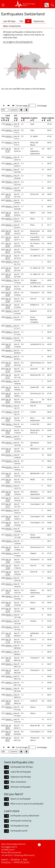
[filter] (4, 120)
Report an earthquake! (21, 799)
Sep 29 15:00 (8, 518)
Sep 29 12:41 (8, 591)
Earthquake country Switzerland (25, 816)
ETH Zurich (25, 862)
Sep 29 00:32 (8, 232)
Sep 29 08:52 (8, 727)
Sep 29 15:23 (8, 499)
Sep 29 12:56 (8, 573)
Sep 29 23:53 (8, 288)
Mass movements (12, 26)
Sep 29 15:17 (8, 505)
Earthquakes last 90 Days (22, 767)
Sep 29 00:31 (8, 238)
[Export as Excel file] (21, 110)
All (28, 21)
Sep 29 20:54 (8, 401)
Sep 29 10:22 (8, 671)
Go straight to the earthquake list (18, 42)
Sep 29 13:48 (8, 548)
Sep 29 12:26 (8, 604)
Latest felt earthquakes (21, 772)
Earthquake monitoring (21, 821)
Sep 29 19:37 (8, 419)
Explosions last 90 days (21, 777)
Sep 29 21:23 (8, 370)
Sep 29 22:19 (8, 364)
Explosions (39, 21)
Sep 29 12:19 (8, 610)
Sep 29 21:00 (8, 388)
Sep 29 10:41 (8, 659)
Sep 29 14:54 (8, 524)
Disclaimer (15, 859)
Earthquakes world (19, 831)
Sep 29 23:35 (8, 300)
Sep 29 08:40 (8, 733)
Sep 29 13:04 (8, 567)
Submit (14, 110)
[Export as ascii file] (26, 110)
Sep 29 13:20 (8, 561)
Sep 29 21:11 (8, 376)
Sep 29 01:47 (8, 150)
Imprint (4, 859)
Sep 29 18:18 (8, 450)
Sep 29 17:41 (8, 475)
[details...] (9, 124)
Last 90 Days (9, 21)
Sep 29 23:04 (8, 345)
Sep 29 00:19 (8, 251)
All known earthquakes (21, 787)
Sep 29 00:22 (8, 245)
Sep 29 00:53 (8, 214)
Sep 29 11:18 (8, 641)
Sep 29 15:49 (8, 493)
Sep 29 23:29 (8, 306)
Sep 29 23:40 (8, 294)
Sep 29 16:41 (8, 481)
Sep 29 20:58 (8, 395)
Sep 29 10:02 (8, 702)
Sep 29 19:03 (8, 431)
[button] (4, 5)
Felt (21, 21)
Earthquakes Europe (20, 826)
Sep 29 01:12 (8, 195)
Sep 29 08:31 (8, 739)
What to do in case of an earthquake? (27, 804)
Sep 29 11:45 (8, 634)
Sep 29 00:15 (8, 269)
